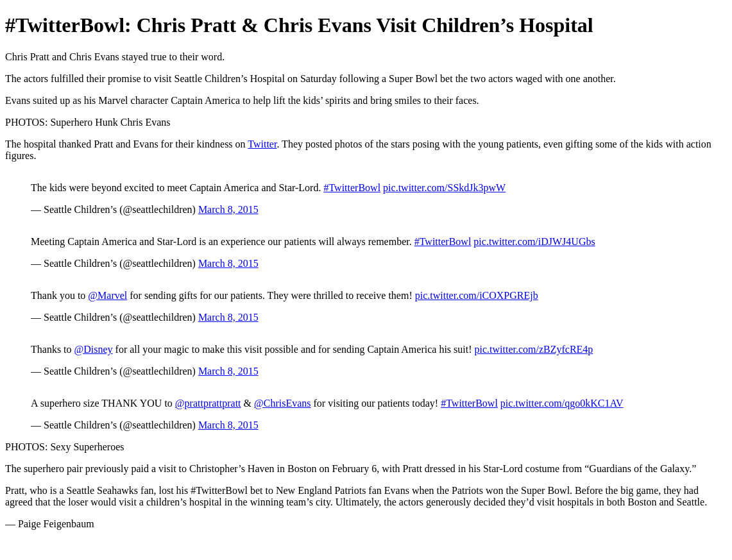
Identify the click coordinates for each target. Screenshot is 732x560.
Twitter (262, 144)
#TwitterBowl (352, 188)
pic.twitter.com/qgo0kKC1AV (562, 403)
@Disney (94, 349)
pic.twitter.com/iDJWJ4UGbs (534, 242)
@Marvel (107, 295)
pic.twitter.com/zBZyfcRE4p (534, 349)
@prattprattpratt (208, 403)
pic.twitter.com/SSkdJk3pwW (444, 188)
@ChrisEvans (283, 403)
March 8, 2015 (228, 209)
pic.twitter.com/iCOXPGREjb (477, 295)
